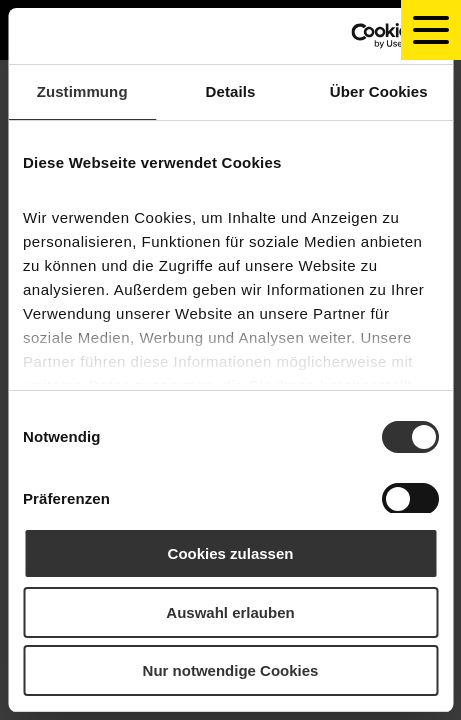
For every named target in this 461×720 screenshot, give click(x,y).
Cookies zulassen (231, 553)
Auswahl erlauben (230, 612)
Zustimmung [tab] (82, 91)
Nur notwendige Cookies (231, 670)
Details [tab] (231, 91)
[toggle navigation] (431, 30)
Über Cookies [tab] (379, 91)
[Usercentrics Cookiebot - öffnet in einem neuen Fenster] (350, 36)
